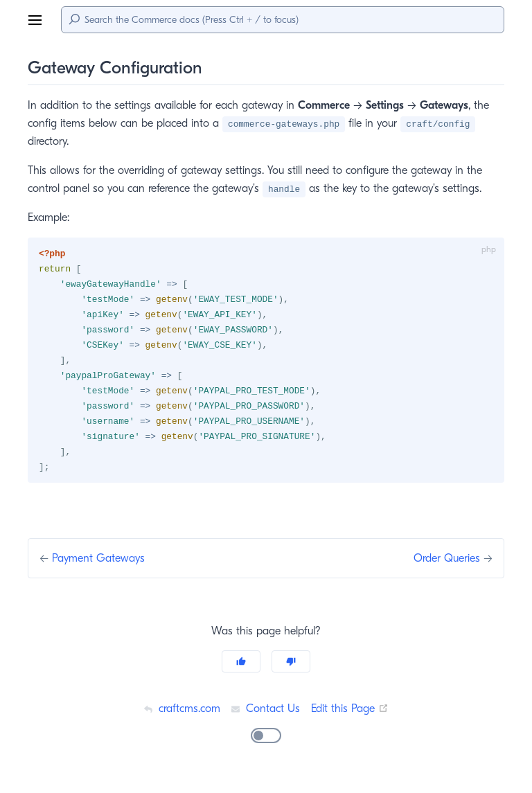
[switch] (266, 741)
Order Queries (445, 563)
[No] (291, 667)
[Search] (283, 20)
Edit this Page (351, 714)
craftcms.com (179, 714)
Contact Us (265, 714)
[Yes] (241, 667)
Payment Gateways (101, 563)
